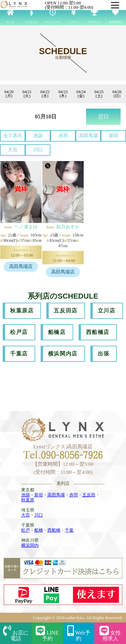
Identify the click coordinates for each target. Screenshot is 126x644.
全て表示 (13, 136)
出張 (104, 354)
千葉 (69, 530)
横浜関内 (30, 545)
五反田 (89, 495)
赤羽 (63, 136)
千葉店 (19, 354)
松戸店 (19, 332)
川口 (38, 150)
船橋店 (57, 332)
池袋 (38, 136)
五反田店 (66, 311)
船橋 (39, 530)
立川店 (107, 311)
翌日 (103, 117)
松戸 (26, 530)
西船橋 (54, 530)
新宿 (114, 136)
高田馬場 (88, 136)
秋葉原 (28, 500)
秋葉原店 (22, 311)
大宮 (13, 150)
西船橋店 (98, 332)
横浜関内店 (63, 354)
